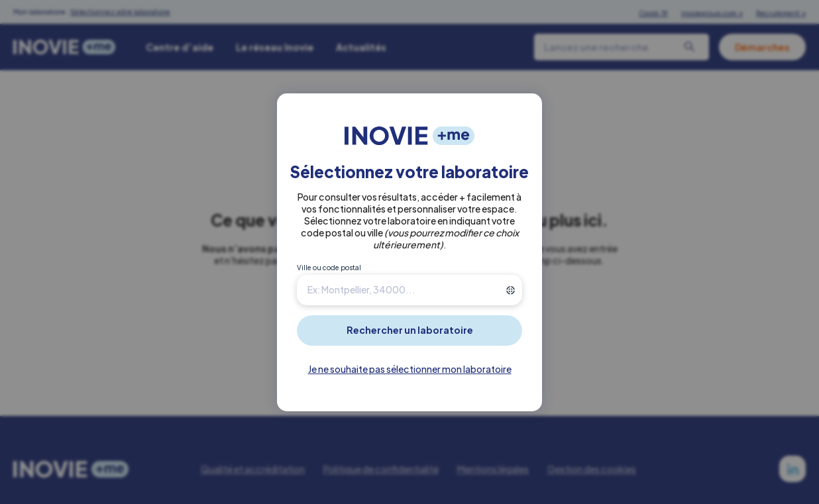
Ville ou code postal (329, 268)
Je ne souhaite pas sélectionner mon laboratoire (410, 369)
